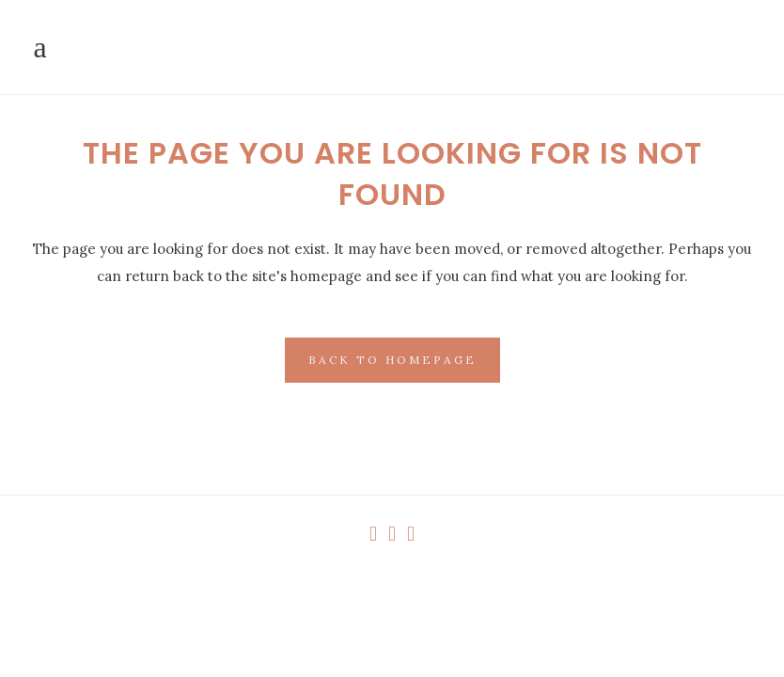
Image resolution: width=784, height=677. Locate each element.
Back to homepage (392, 360)
